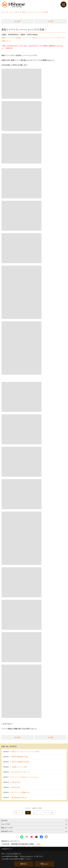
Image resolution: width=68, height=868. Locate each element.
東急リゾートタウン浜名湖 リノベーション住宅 (18, 38)
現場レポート (6, 41)
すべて (61, 38)
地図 (39, 844)
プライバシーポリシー (26, 856)
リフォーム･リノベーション (47, 38)
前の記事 (17, 21)
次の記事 (51, 21)
